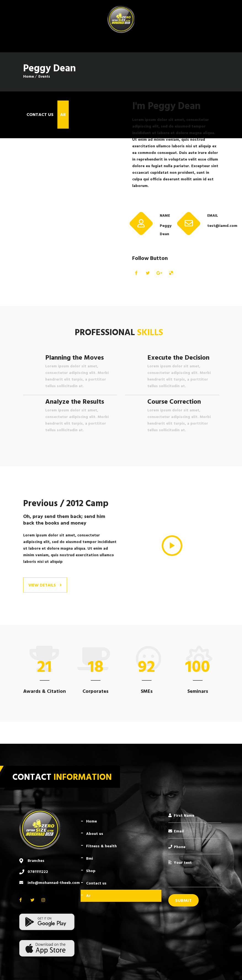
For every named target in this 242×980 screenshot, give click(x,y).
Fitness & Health (101, 846)
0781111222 (38, 872)
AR (88, 896)
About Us (95, 834)
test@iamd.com (213, 226)
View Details (45, 585)
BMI (90, 858)
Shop (91, 871)
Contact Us (96, 883)
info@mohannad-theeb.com (54, 883)
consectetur (197, 120)
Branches (36, 861)
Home (29, 76)
